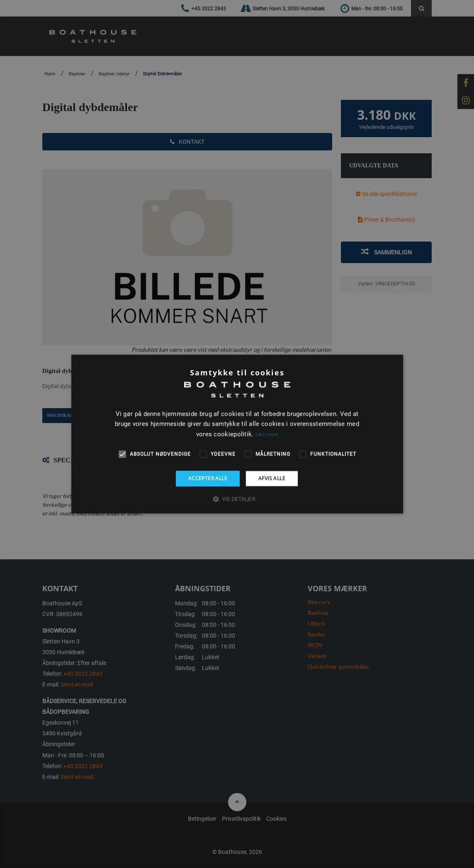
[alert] (237, 434)
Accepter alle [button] (208, 478)
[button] (237, 499)
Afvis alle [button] (272, 478)
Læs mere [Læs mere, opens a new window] (267, 435)
